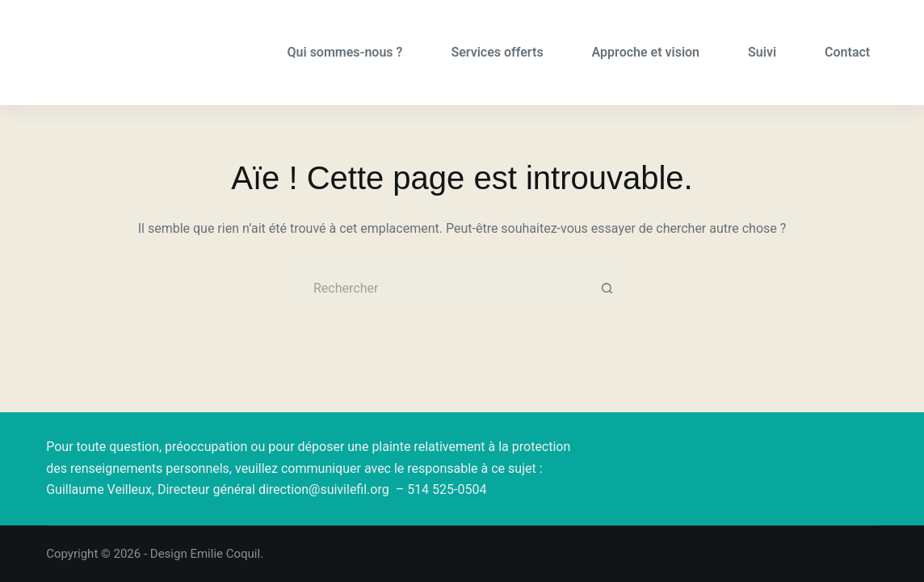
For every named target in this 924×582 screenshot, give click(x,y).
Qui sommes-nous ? (345, 52)
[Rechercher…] (446, 288)
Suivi (762, 52)
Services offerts (497, 52)
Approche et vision (646, 52)
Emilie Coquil (225, 554)
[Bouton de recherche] (607, 288)
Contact (847, 52)
